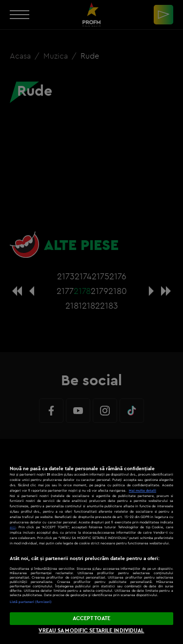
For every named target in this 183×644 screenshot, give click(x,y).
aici (13, 527)
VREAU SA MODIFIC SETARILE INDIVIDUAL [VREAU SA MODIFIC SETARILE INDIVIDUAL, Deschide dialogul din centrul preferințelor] (91, 630)
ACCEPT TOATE (91, 618)
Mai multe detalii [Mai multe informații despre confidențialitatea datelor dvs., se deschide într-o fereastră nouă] (142, 490)
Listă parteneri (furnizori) (31, 602)
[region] (91, 541)
